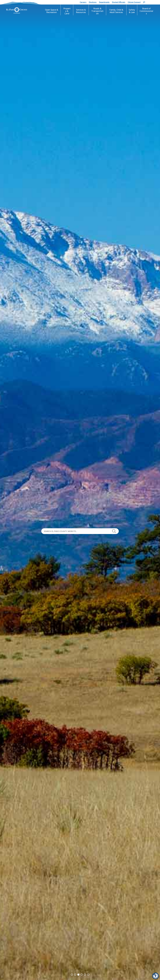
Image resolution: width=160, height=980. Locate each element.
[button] (144, 2)
